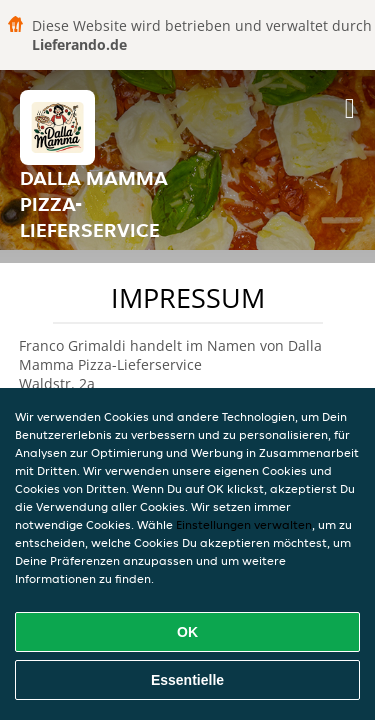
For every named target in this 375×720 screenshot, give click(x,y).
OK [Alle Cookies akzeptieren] (187, 632)
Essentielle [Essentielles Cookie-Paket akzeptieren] (187, 680)
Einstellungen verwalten (244, 524)
